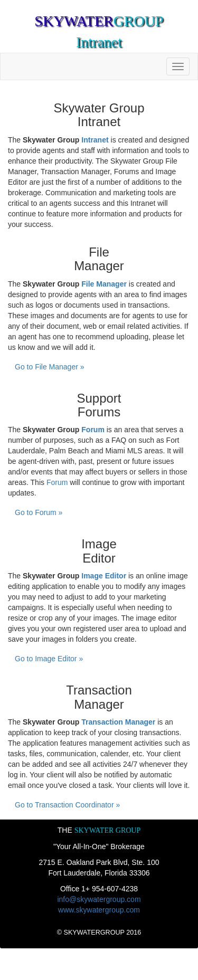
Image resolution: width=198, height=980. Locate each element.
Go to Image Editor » (49, 659)
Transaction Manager (118, 722)
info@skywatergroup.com (99, 899)
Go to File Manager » (50, 367)
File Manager (104, 284)
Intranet (95, 140)
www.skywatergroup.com (99, 910)
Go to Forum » (39, 512)
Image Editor (104, 576)
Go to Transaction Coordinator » (67, 805)
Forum (93, 430)
